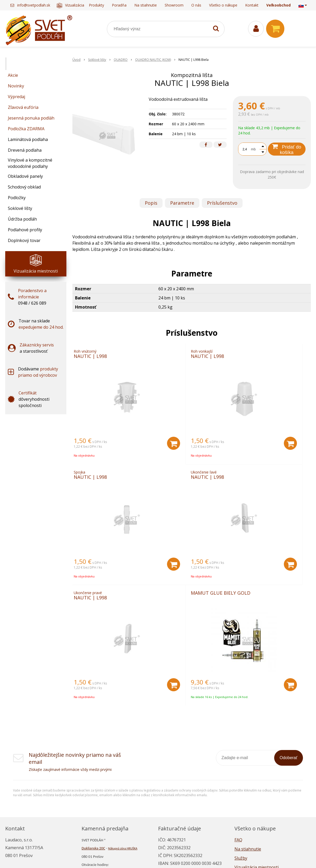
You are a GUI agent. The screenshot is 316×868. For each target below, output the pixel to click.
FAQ (238, 734)
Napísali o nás (248, 770)
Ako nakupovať (249, 780)
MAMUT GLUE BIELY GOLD (262, 483)
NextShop (141, 856)
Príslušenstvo (222, 203)
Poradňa (119, 5)
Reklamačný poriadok (256, 789)
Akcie (13, 75)
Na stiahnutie (146, 5)
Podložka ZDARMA (26, 129)
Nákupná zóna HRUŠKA (123, 742)
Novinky (16, 86)
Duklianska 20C (93, 742)
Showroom (174, 5)
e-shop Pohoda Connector (176, 856)
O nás (196, 5)
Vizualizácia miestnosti (80, 5)
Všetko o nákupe (223, 5)
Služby (241, 752)
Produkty (96, 5)
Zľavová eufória (23, 107)
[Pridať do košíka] (136, 447)
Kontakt (252, 5)
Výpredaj (16, 97)
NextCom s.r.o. (217, 856)
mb (253, 149)
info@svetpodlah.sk (34, 5)
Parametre (182, 203)
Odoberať (289, 652)
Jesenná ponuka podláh (31, 118)
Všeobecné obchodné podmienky (267, 798)
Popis (151, 203)
